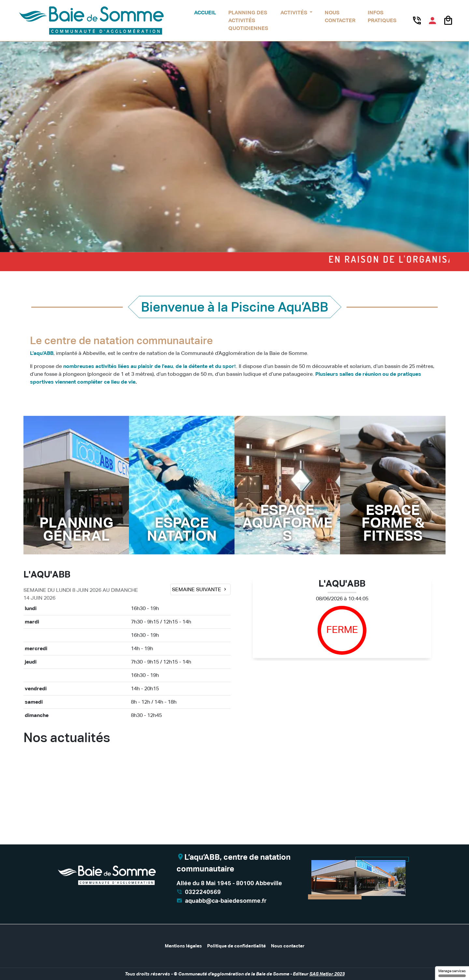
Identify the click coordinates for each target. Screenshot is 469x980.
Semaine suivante (200, 589)
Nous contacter (340, 16)
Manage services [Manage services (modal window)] (452, 973)
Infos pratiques (382, 16)
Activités (294, 13)
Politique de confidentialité (236, 946)
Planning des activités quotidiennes (248, 20)
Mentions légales (183, 946)
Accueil (205, 13)
